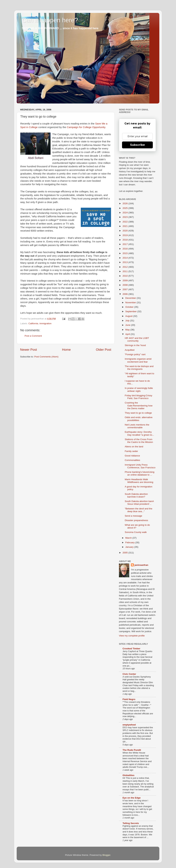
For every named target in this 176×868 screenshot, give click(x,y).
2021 (125, 226)
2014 (125, 258)
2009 (125, 280)
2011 (125, 271)
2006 (125, 294)
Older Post (104, 350)
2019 (125, 235)
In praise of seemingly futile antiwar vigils (139, 389)
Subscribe (137, 145)
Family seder (131, 451)
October (130, 307)
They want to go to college (138, 413)
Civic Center (129, 674)
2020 (125, 231)
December (131, 298)
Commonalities (132, 460)
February (130, 542)
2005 (125, 553)
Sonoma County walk (136, 532)
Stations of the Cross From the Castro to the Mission (139, 441)
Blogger (106, 855)
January (130, 547)
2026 (125, 203)
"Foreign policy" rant (135, 354)
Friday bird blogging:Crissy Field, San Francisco (139, 397)
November (131, 302)
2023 (125, 217)
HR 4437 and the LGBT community (137, 339)
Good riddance (132, 456)
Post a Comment (33, 336)
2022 (125, 222)
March (129, 538)
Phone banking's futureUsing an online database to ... (140, 473)
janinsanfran (141, 565)
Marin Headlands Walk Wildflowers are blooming (139, 481)
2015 (125, 253)
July (128, 321)
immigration (46, 323)
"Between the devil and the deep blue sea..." (139, 510)
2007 (125, 289)
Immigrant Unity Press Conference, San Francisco (140, 466)
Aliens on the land (134, 447)
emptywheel (129, 725)
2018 (125, 240)
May (128, 330)
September (131, 311)
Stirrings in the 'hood (135, 345)
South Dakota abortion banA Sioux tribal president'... (139, 503)
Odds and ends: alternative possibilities (139, 419)
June (128, 325)
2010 (125, 276)
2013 (125, 262)
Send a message (133, 516)
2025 (125, 208)
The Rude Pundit (132, 750)
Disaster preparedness (136, 520)
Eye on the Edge (132, 798)
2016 (125, 249)
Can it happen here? (50, 20)
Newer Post (29, 350)
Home (66, 350)
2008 (125, 285)
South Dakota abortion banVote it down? (136, 495)
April (128, 334)
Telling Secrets (131, 823)
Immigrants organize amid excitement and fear (138, 360)
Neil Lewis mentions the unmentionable (137, 426)
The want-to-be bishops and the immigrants (139, 368)
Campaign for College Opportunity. (86, 127)
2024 (125, 213)
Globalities (128, 775)
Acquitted (130, 350)
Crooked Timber (131, 649)
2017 (125, 244)
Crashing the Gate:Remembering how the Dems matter (139, 405)
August (129, 316)
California (33, 323)
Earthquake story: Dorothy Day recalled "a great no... (139, 433)
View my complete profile (132, 636)
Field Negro (129, 699)
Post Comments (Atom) (46, 357)
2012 (125, 267)
